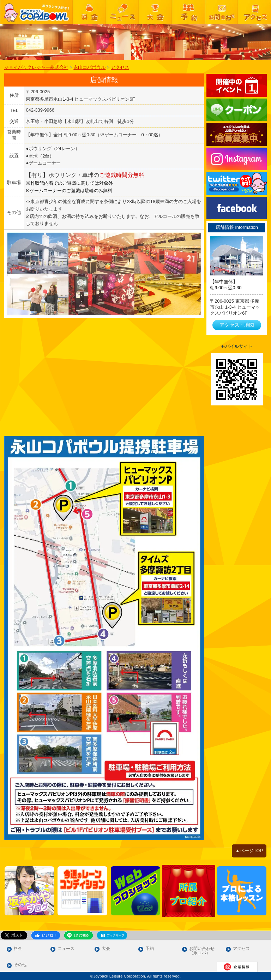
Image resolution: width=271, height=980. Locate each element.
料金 (18, 949)
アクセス (241, 949)
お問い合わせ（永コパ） (202, 951)
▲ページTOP (249, 851)
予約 (150, 949)
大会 (106, 949)
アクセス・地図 (237, 325)
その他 (20, 965)
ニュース (66, 949)
